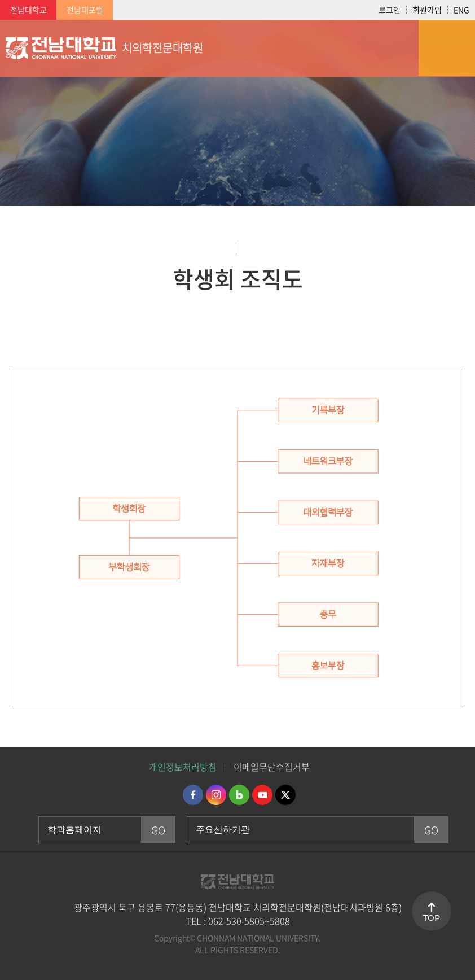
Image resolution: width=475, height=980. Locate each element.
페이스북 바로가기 (193, 795)
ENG (461, 10)
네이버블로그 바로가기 (239, 795)
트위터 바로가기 (285, 795)
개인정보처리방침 (183, 767)
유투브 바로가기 (262, 795)
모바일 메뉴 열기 (447, 48)
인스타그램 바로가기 (216, 795)
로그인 (390, 10)
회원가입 (427, 10)
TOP (432, 918)
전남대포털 (85, 10)
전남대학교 (28, 10)
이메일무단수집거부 (272, 767)
